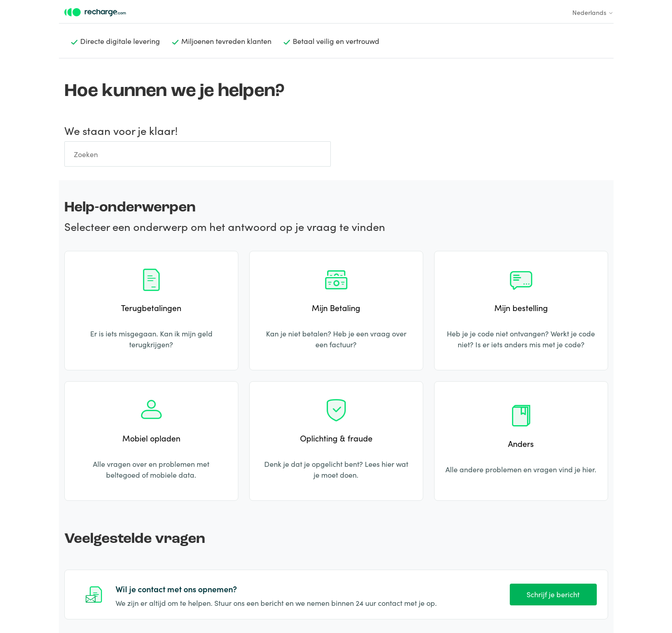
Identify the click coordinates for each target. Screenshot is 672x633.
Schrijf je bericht (553, 594)
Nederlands (593, 12)
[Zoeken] (198, 154)
